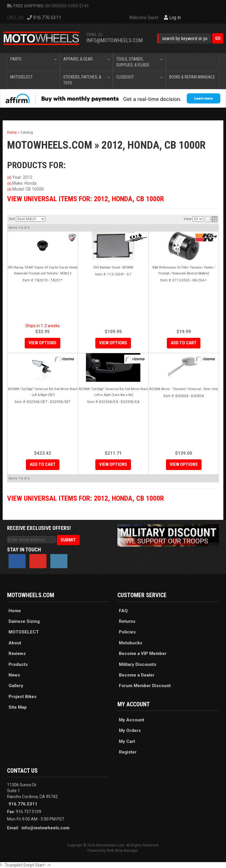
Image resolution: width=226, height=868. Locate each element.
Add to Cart (184, 343)
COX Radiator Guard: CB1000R (113, 267)
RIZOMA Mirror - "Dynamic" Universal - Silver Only (184, 389)
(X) (9, 178)
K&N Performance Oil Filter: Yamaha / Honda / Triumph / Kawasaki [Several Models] (184, 270)
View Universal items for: (85, 199)
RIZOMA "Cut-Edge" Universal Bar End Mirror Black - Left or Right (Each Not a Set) (113, 392)
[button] (190, 39)
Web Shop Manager (122, 851)
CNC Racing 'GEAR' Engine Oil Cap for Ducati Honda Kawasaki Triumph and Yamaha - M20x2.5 (43, 270)
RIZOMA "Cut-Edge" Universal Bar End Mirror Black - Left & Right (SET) (43, 392)
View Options (43, 343)
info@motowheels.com (115, 40)
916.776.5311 (23, 804)
